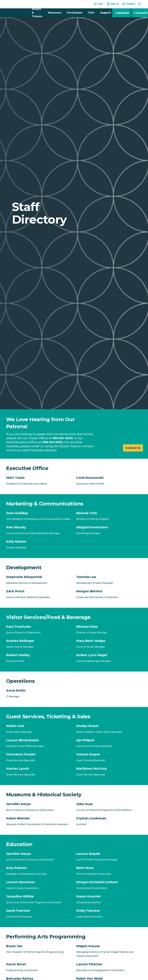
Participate (75, 13)
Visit (91, 13)
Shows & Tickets (37, 13)
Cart (98, 4)
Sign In (113, 4)
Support (106, 13)
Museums (55, 13)
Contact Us (132, 448)
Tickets (129, 4)
